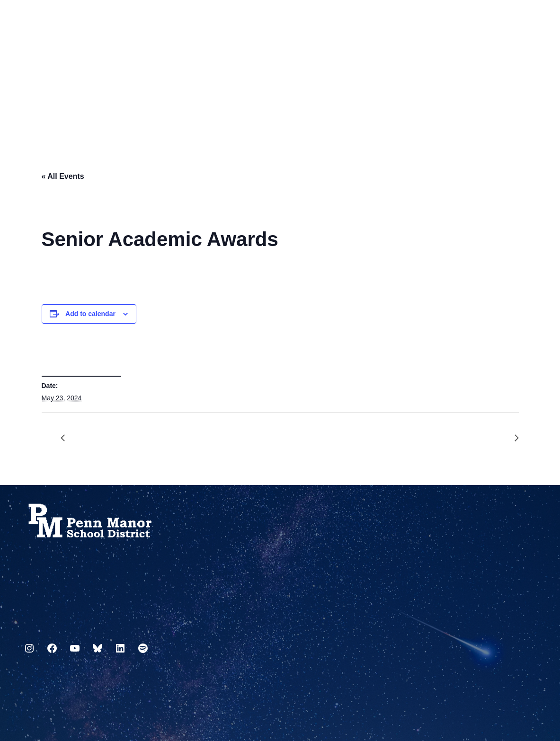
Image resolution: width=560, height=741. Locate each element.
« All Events (63, 176)
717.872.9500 (24, 626)
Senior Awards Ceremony (512, 438)
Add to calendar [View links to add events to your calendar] (90, 314)
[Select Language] (530, 20)
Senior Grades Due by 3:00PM (68, 438)
